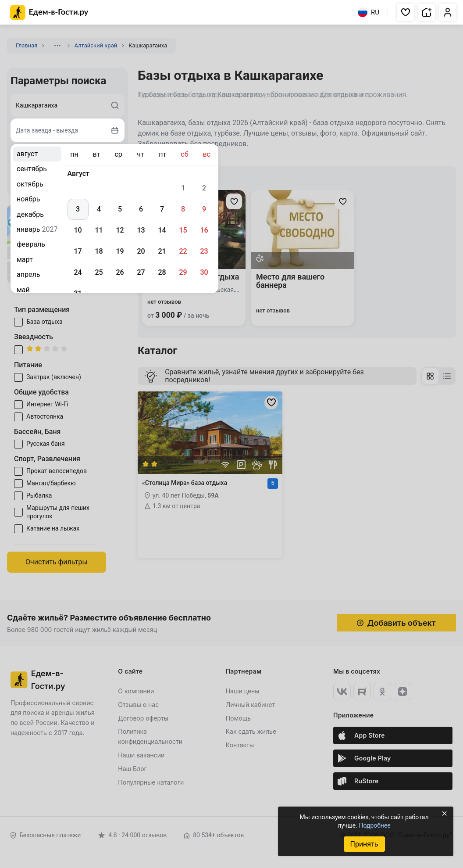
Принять (364, 844)
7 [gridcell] (162, 209)
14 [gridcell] (162, 230)
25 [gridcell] (99, 272)
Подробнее (374, 825)
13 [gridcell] (141, 230)
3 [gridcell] (78, 209)
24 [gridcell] (78, 272)
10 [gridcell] (78, 230)
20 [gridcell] (141, 251)
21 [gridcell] (162, 251)
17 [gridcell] (78, 251)
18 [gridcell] (99, 251)
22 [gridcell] (183, 251)
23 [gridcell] (204, 251)
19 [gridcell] (120, 251)
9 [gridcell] (204, 209)
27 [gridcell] (141, 272)
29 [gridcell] (183, 272)
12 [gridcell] (120, 230)
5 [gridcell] (120, 209)
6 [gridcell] (141, 209)
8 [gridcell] (183, 209)
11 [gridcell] (99, 230)
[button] (406, 12)
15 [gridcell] (183, 230)
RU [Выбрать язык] (369, 12)
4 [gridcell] (99, 209)
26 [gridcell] (120, 272)
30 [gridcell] (204, 272)
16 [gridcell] (204, 230)
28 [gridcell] (162, 272)
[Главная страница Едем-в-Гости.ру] (49, 13)
